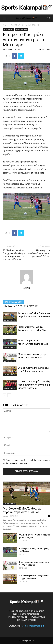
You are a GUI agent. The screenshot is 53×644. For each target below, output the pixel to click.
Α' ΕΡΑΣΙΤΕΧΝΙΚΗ (32, 25)
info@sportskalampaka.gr (33, 626)
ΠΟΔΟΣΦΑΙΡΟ (17, 25)
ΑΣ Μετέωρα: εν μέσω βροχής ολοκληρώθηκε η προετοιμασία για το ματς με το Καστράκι (14, 255)
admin (9, 50)
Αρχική (6, 25)
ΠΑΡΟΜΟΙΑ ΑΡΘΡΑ (13, 302)
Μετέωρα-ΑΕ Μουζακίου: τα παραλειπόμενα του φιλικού (22, 510)
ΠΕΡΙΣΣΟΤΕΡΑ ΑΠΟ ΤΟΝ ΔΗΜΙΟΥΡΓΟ (21, 306)
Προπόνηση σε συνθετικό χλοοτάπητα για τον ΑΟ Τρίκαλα (39, 253)
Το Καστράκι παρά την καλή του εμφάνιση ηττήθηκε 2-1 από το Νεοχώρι (34, 385)
